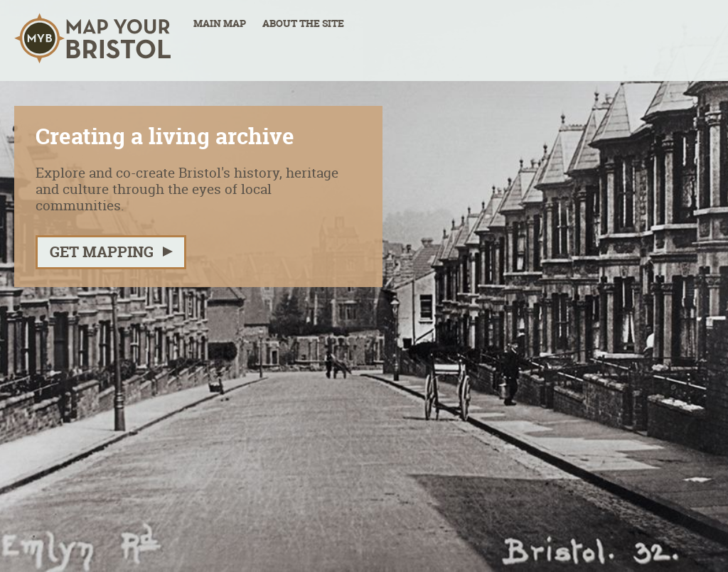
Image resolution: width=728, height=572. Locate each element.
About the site (303, 23)
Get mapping (102, 252)
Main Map (220, 23)
